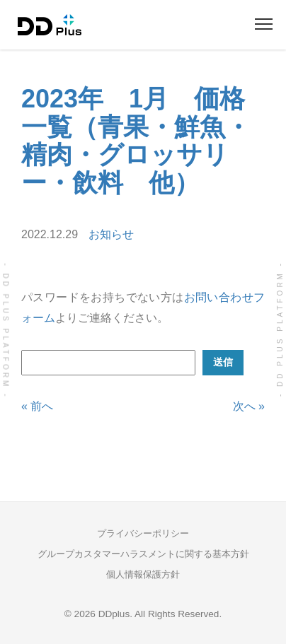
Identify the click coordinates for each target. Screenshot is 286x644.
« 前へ (37, 406)
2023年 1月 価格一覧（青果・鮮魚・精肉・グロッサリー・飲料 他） (136, 141)
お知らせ (111, 234)
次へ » (249, 406)
